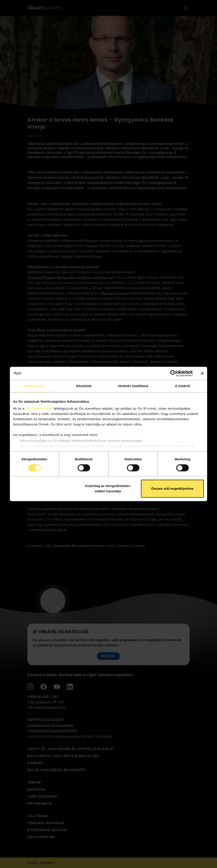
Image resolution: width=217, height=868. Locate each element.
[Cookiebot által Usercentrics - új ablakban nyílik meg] (173, 373)
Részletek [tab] (84, 386)
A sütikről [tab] (183, 386)
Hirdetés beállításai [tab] (133, 386)
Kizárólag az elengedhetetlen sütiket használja (108, 489)
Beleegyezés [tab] (35, 386)
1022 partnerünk (39, 408)
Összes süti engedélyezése (172, 489)
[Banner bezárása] (202, 373)
